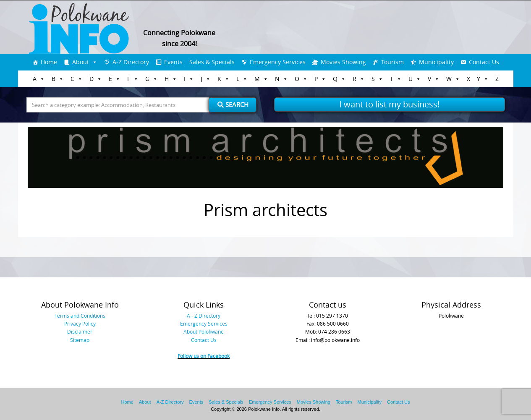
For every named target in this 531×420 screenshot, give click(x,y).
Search (233, 104)
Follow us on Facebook (204, 356)
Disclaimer (80, 331)
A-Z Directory (131, 62)
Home (49, 62)
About (81, 62)
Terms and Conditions (80, 316)
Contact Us (484, 62)
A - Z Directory (204, 316)
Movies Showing (343, 62)
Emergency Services (278, 62)
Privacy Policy (80, 323)
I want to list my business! (389, 104)
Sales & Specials (212, 62)
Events (173, 62)
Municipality (436, 62)
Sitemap (80, 340)
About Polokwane (204, 331)
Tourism (392, 62)
